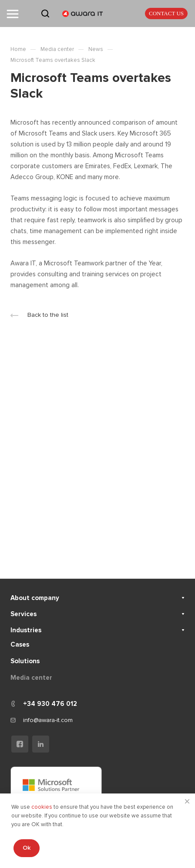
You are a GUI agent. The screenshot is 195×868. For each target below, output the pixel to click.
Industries (26, 630)
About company (35, 598)
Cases (20, 644)
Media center (31, 678)
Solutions (25, 661)
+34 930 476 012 (50, 704)
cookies (42, 807)
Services (24, 614)
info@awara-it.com (48, 720)
